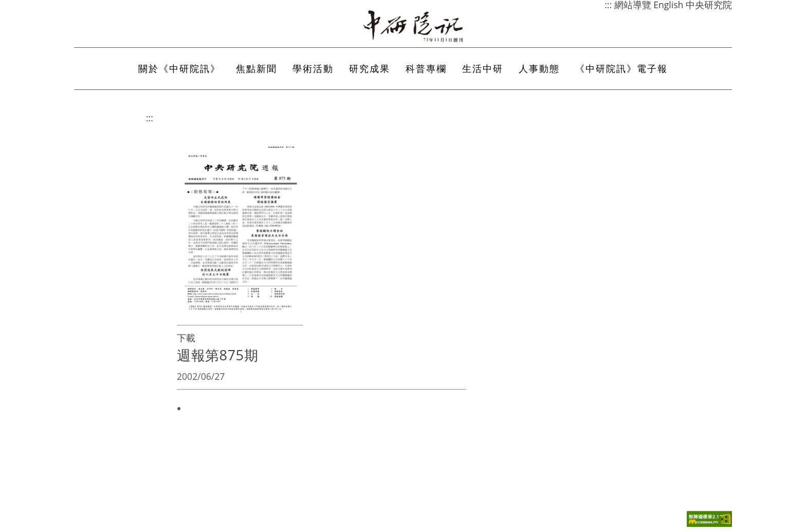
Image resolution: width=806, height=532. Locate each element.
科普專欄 (426, 68)
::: (150, 118)
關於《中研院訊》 (179, 68)
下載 (186, 338)
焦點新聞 (257, 68)
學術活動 (313, 68)
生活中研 (483, 68)
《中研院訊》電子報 (621, 68)
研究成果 (370, 68)
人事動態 (539, 68)
